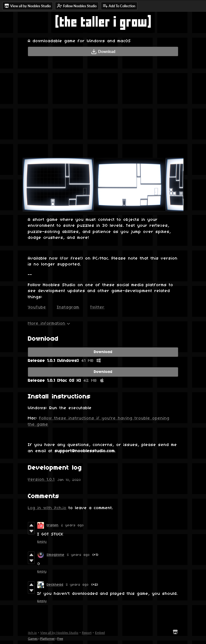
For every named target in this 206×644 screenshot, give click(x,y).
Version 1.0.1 (41, 480)
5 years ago (78, 555)
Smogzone (56, 555)
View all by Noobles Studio (59, 633)
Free (60, 638)
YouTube (37, 307)
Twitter (97, 307)
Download (103, 52)
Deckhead (55, 585)
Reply (42, 542)
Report (87, 633)
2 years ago (73, 525)
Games (33, 638)
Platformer (47, 638)
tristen (53, 525)
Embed (100, 633)
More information (49, 323)
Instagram (68, 307)
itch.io (32, 633)
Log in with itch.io (47, 508)
